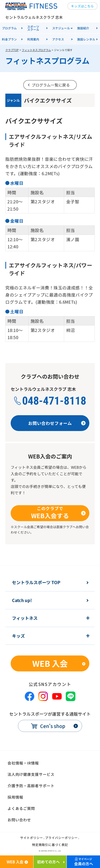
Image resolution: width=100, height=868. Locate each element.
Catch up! (22, 600)
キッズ (18, 636)
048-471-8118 (54, 401)
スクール (39, 28)
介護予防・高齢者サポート (31, 786)
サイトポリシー (32, 838)
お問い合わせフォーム (50, 423)
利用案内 (33, 39)
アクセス (58, 39)
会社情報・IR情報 (23, 763)
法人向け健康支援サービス (31, 774)
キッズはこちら (82, 6)
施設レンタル (86, 39)
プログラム (9, 28)
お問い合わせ (19, 820)
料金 (9, 39)
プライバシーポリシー (61, 838)
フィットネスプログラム (36, 50)
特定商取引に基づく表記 (50, 845)
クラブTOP (12, 50)
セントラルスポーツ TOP (36, 582)
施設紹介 (83, 28)
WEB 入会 (50, 663)
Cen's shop (53, 726)
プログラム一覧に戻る (51, 85)
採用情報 (15, 797)
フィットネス (25, 618)
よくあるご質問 (21, 808)
